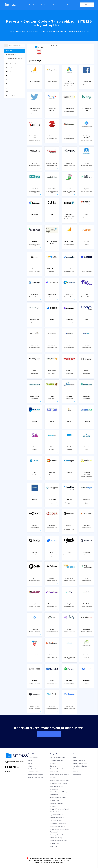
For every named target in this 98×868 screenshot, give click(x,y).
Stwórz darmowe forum (58, 823)
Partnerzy (76, 769)
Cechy (30, 763)
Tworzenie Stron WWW (58, 757)
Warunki (37, 862)
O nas (75, 757)
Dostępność (60, 862)
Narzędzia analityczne (12, 55)
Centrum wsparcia (79, 760)
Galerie (9, 76)
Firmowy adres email (57, 818)
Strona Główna (33, 5)
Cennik (43, 5)
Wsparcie (61, 5)
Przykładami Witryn (34, 769)
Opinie (30, 766)
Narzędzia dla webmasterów (14, 68)
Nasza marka (77, 775)
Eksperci (75, 772)
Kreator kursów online (57, 826)
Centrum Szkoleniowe (80, 763)
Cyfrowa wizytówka (57, 815)
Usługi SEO (54, 846)
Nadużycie (52, 862)
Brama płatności (11, 96)
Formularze (9, 72)
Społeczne (9, 92)
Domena (53, 766)
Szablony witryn (33, 772)
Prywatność (44, 862)
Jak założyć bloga (56, 821)
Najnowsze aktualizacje (35, 778)
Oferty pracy (80, 766)
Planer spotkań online (57, 835)
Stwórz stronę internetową (49, 734)
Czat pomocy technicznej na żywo (14, 59)
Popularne (9, 51)
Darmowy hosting (56, 838)
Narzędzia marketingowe (13, 64)
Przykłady (52, 5)
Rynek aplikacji (36, 775)
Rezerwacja (9, 80)
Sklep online (10, 88)
